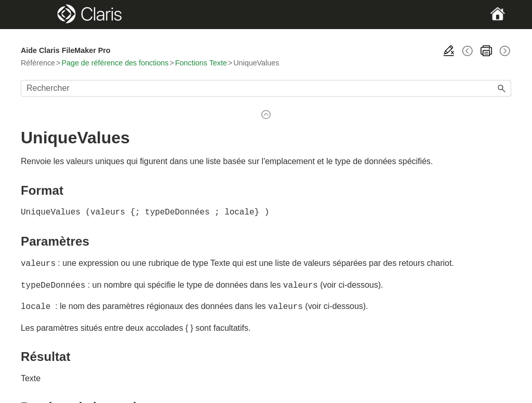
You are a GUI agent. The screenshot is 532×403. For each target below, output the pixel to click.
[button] (502, 88)
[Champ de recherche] (266, 88)
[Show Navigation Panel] (44, 15)
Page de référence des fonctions (115, 63)
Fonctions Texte (201, 63)
